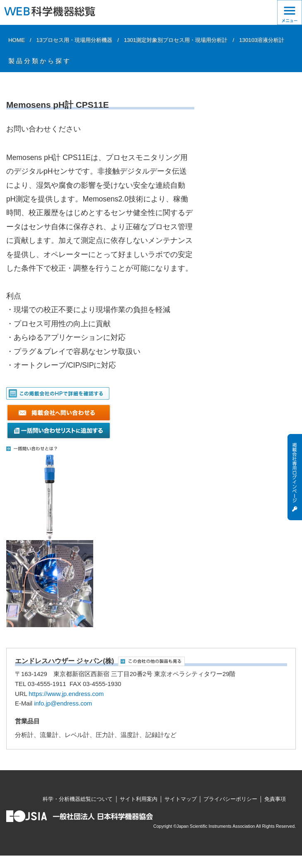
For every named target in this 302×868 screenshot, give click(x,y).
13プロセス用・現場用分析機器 (75, 40)
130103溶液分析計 (262, 40)
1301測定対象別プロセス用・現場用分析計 (176, 40)
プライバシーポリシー (230, 799)
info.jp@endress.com (63, 703)
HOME (17, 40)
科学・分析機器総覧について (78, 799)
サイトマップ (181, 799)
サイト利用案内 (139, 799)
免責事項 (275, 799)
